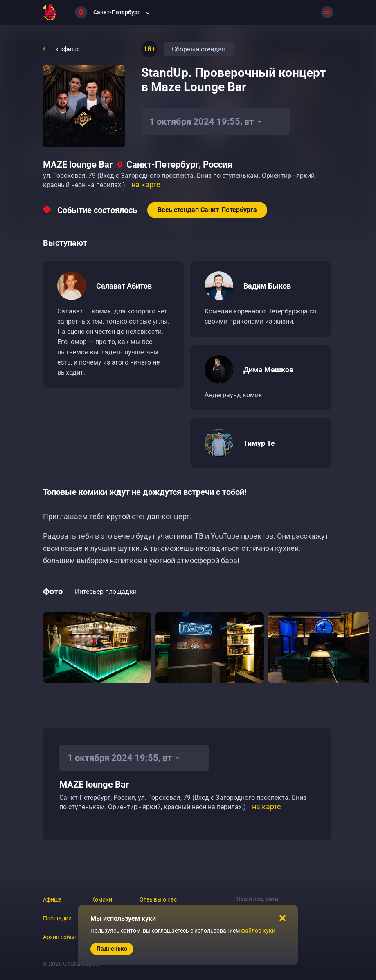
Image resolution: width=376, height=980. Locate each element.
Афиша (52, 899)
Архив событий (63, 937)
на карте (146, 185)
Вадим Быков (267, 286)
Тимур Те (259, 443)
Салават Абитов (124, 286)
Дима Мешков (268, 370)
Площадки (57, 918)
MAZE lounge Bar (78, 164)
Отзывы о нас (158, 899)
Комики (102, 899)
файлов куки (258, 931)
